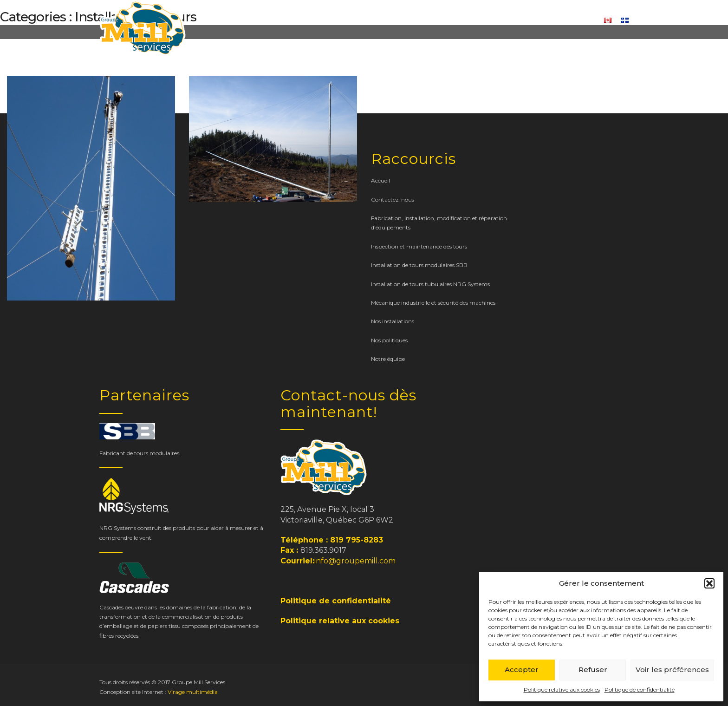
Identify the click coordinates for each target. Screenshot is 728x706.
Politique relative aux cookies (562, 690)
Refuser (593, 670)
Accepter (522, 670)
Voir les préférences (672, 670)
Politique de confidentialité (640, 690)
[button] (709, 583)
